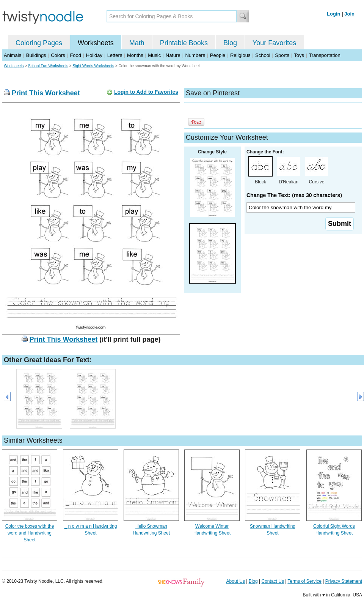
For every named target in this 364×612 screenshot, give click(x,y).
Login (333, 14)
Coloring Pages (39, 43)
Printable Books (184, 43)
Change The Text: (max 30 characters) (294, 195)
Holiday (94, 55)
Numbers (195, 55)
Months (135, 55)
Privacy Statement (344, 581)
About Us (236, 581)
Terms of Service (304, 581)
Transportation (324, 55)
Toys (299, 55)
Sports (282, 55)
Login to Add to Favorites (146, 92)
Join (349, 14)
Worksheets (96, 43)
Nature (173, 55)
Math (137, 43)
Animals (13, 55)
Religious (240, 55)
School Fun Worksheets (48, 66)
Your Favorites (274, 43)
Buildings (36, 55)
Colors (58, 55)
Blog (230, 43)
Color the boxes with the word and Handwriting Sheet (30, 533)
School (263, 55)
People (218, 55)
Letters (115, 55)
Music (154, 55)
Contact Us (273, 581)
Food (75, 55)
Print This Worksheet (46, 93)
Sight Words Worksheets (93, 66)
